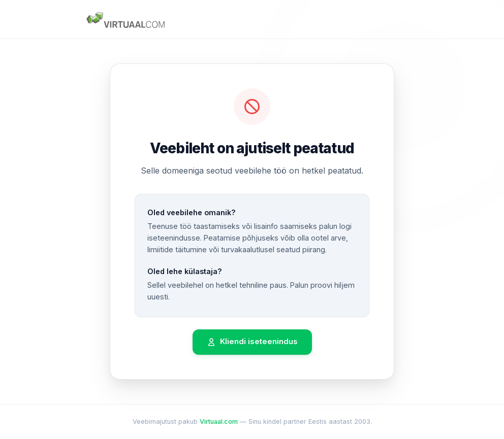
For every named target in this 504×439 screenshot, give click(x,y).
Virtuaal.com (219, 421)
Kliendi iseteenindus (252, 342)
